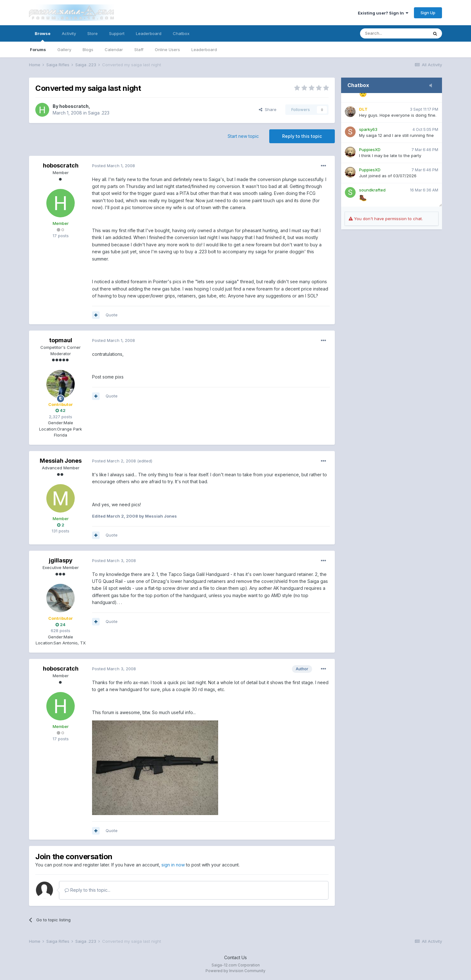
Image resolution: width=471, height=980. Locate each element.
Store (93, 33)
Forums (38, 50)
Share (268, 109)
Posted (113, 166)
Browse (43, 36)
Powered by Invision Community (235, 971)
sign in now (173, 865)
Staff (139, 50)
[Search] (394, 33)
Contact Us (235, 957)
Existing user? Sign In (383, 13)
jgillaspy (61, 560)
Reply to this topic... (87, 890)
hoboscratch (74, 106)
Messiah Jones (61, 461)
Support (117, 33)
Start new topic (243, 136)
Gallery (64, 50)
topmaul (61, 340)
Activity (69, 33)
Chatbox (181, 33)
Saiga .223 (99, 113)
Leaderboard (204, 50)
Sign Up (428, 13)
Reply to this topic (302, 136)
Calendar (114, 50)
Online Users (167, 50)
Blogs (88, 50)
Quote (112, 315)
